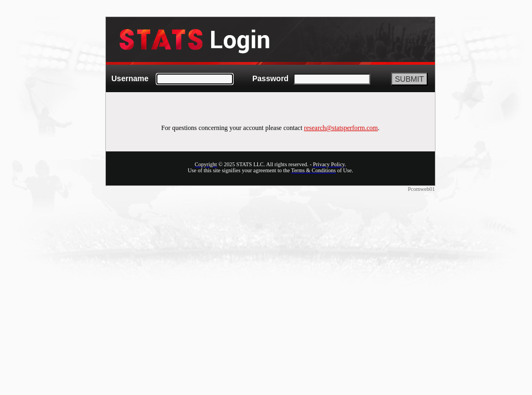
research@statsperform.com (341, 128)
